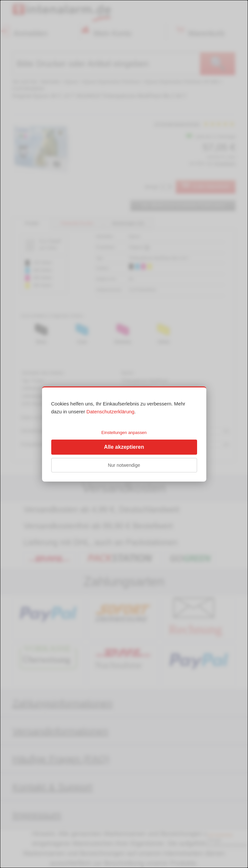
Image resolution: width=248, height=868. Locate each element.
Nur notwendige (124, 465)
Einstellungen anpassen (124, 433)
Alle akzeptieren (124, 447)
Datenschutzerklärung (110, 412)
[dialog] (124, 434)
